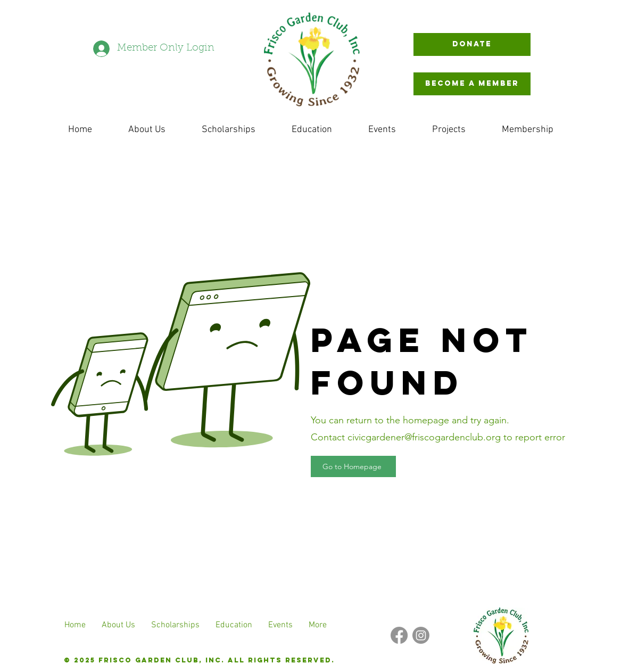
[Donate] (472, 44)
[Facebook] (399, 635)
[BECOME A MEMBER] (472, 84)
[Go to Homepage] (353, 466)
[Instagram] (421, 635)
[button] (449, 130)
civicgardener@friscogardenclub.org (424, 437)
